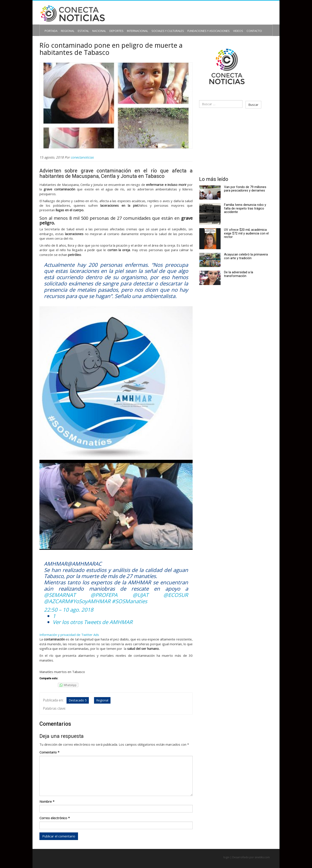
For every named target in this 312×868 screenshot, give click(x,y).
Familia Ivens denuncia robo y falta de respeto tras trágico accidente (244, 205)
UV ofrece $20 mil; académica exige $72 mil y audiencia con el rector (245, 230)
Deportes (112, 27)
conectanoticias (85, 154)
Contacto (234, 27)
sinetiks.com (262, 853)
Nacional (97, 27)
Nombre (50, 796)
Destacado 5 (78, 697)
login (226, 853)
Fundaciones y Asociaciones (194, 27)
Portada (53, 27)
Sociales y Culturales (158, 27)
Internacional (131, 27)
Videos (220, 27)
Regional (68, 27)
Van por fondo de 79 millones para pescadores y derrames (244, 185)
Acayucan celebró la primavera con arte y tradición (245, 253)
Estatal (83, 27)
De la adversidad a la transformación (238, 271)
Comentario (52, 747)
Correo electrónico (57, 813)
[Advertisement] (234, 139)
